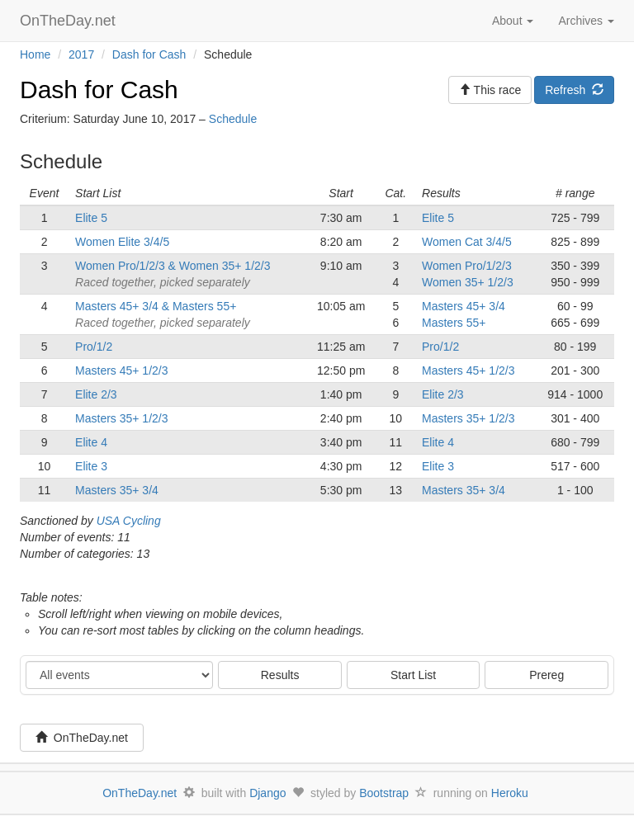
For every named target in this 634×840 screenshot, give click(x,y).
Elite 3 (91, 466)
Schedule (233, 119)
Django (267, 793)
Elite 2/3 (96, 394)
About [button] (513, 21)
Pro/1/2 (94, 347)
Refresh (574, 90)
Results (280, 675)
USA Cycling (129, 521)
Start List (413, 675)
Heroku (510, 793)
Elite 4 (91, 442)
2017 (81, 54)
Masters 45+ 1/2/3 (121, 370)
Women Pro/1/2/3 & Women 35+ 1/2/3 (173, 266)
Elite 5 (91, 218)
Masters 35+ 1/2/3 (121, 418)
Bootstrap (384, 793)
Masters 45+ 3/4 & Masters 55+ (156, 306)
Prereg (546, 675)
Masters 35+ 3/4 (117, 490)
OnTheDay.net (70, 21)
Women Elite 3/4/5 (122, 242)
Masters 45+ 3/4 (464, 306)
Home (35, 54)
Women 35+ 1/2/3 (468, 282)
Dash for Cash (149, 54)
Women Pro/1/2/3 (467, 266)
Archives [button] (586, 21)
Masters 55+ (454, 323)
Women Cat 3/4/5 (467, 242)
